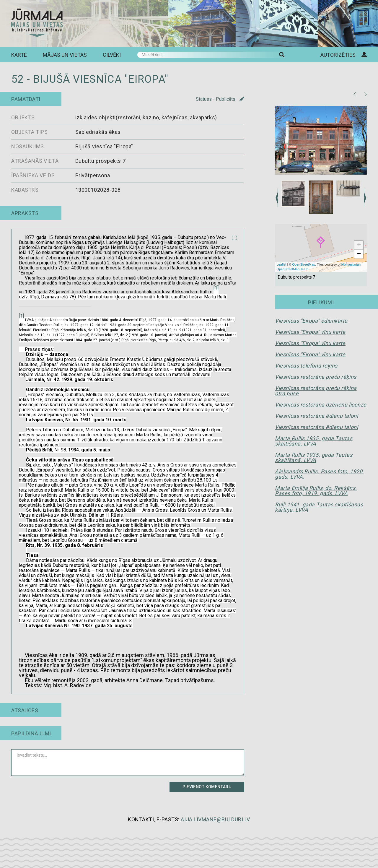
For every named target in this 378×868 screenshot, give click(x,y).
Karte (19, 55)
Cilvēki (112, 55)
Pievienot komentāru (207, 787)
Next (365, 198)
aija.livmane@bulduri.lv (215, 819)
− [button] (359, 254)
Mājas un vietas (65, 55)
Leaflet (281, 264)
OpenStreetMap (304, 264)
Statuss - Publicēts (220, 99)
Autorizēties (344, 55)
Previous (276, 198)
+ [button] (359, 245)
